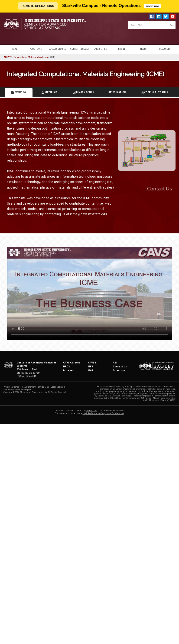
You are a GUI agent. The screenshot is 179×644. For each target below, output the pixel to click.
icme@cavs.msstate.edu (88, 214)
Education (117, 92)
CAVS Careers (72, 363)
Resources (165, 49)
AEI (115, 363)
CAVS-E (92, 363)
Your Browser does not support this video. (89, 293)
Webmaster (92, 410)
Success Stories (57, 49)
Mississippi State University (15, 29)
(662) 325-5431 (28, 376)
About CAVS (36, 49)
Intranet (68, 370)
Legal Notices (57, 387)
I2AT (91, 370)
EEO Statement (29, 387)
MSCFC (143, 49)
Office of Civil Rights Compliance (125, 398)
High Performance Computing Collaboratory (103, 413)
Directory (119, 370)
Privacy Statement (12, 387)
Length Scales (83, 92)
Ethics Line (43, 387)
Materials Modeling (38, 57)
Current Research (80, 49)
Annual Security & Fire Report (17, 390)
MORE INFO (153, 6)
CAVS (9, 57)
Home (14, 49)
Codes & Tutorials (155, 92)
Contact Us (120, 366)
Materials (49, 92)
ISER (91, 366)
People (122, 49)
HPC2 (66, 366)
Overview (19, 92)
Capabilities (100, 49)
